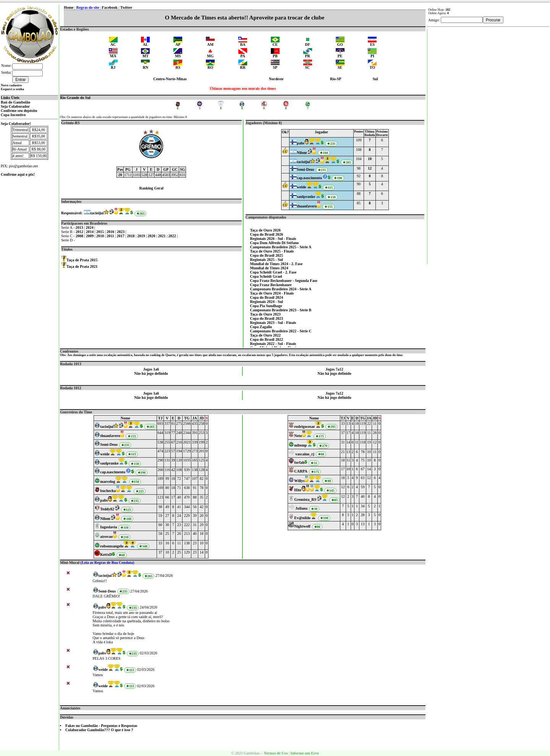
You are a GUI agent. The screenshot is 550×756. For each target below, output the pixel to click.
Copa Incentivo (13, 115)
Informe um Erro (304, 753)
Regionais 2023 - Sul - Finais (273, 323)
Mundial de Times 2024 (269, 268)
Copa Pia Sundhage (266, 306)
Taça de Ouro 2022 (265, 335)
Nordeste (276, 79)
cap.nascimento (309, 178)
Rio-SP (336, 79)
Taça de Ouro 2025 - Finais (272, 251)
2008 (80, 236)
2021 (163, 236)
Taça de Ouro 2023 (265, 314)
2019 (142, 236)
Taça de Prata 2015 (82, 260)
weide (301, 187)
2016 (111, 232)
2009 (90, 236)
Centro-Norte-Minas (170, 79)
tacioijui (97, 213)
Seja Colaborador (15, 106)
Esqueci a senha (12, 89)
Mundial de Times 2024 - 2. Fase (277, 264)
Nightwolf (302, 526)
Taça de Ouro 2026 (265, 230)
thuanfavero (307, 206)
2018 (132, 236)
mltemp (300, 445)
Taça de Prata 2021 (82, 266)
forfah (299, 462)
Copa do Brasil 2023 (267, 318)
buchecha (108, 491)
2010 (101, 236)
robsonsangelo (112, 546)
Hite (298, 490)
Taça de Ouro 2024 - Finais (272, 293)
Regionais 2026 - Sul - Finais (273, 239)
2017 (121, 236)
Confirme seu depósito (19, 111)
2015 (101, 232)
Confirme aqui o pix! (18, 174)
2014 (90, 232)
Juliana (301, 508)
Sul (375, 79)
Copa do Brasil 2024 (267, 297)
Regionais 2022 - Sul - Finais (273, 344)
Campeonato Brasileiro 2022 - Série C (281, 331)
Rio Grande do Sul (75, 98)
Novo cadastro (11, 85)
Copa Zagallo (261, 327)
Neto (298, 436)
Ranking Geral (151, 188)
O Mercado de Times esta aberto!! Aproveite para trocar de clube (245, 18)
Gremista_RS (305, 499)
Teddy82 (107, 509)
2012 (80, 232)
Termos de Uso (276, 753)
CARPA (301, 471)
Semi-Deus (306, 169)
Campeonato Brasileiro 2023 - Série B (281, 310)
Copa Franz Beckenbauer (271, 285)
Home (69, 7)
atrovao (106, 537)
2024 (90, 227)
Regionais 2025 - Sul (267, 260)
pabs (301, 143)
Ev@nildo (302, 518)
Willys (299, 481)
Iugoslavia (108, 527)
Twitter (126, 7)
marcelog (108, 482)
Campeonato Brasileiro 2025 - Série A (281, 247)
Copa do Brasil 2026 (267, 234)
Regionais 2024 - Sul (267, 302)
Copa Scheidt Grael (266, 276)
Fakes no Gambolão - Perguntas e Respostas (101, 726)
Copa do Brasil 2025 (267, 255)
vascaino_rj (305, 454)
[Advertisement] (488, 144)
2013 (80, 227)
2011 (111, 236)
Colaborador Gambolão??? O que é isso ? (99, 730)
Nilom (302, 153)
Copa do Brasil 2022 (267, 339)
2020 (152, 236)
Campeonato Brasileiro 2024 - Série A (281, 289)
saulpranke (306, 197)
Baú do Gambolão (15, 102)
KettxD (106, 554)
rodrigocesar (304, 427)
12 (370, 168)
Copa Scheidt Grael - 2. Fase (273, 272)
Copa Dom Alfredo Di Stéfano (275, 243)
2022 (173, 236)
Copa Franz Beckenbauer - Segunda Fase (284, 281)
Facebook (110, 7)
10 (370, 159)
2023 (121, 232)
